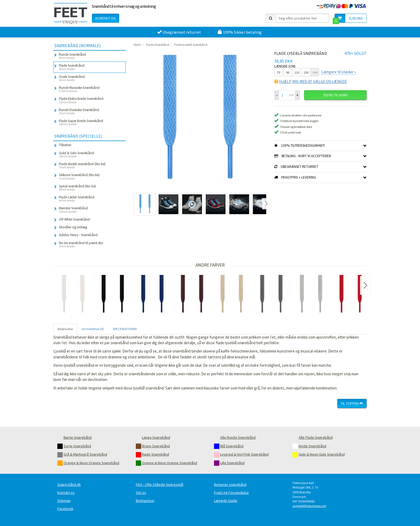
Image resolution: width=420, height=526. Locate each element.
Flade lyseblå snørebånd (191, 45)
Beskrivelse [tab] (65, 329)
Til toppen (352, 403)
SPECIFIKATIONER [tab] (125, 329)
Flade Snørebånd (158, 45)
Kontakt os (106, 18)
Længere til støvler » (339, 72)
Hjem (137, 45)
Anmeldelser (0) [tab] (93, 329)
